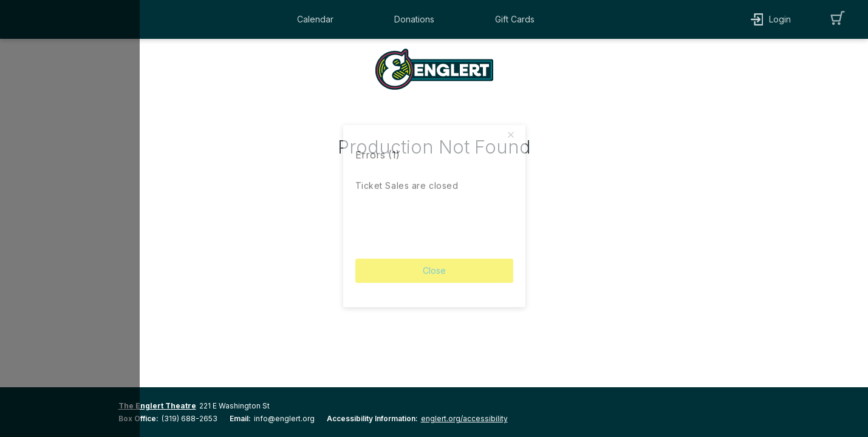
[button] (318, 19)
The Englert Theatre (157, 406)
